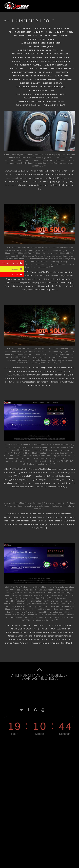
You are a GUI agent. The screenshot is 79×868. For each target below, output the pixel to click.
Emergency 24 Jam (13, 263)
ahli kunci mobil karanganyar (59, 453)
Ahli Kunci (40, 28)
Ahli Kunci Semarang (56, 65)
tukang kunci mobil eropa (50, 261)
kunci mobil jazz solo (17, 259)
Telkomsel (16, 275)
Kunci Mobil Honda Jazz (53, 87)
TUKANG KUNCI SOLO (26, 264)
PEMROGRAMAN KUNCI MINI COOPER (41, 98)
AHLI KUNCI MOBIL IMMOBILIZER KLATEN (41, 43)
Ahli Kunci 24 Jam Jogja (53, 155)
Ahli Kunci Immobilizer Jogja (54, 250)
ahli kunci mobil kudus (28, 456)
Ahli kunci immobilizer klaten (54, 450)
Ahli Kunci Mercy (43, 32)
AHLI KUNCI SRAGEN (38, 68)
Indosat (18, 269)
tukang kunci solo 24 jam (45, 264)
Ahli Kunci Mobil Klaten (25, 54)
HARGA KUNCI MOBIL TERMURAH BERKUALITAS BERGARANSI (41, 76)
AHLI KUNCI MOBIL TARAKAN (28, 65)
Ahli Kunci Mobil (64, 32)
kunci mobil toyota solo (59, 259)
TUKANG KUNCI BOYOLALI (28, 105)
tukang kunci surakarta (65, 264)
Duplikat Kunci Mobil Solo (38, 256)
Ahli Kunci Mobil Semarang (28, 57)
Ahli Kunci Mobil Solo (57, 57)
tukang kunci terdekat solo (36, 267)
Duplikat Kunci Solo (56, 506)
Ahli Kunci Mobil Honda (41, 39)
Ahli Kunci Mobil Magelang (56, 54)
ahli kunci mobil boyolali (54, 36)
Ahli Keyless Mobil (22, 28)
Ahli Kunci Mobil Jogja (41, 46)
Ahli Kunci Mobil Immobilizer (17, 157)
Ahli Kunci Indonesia (20, 32)
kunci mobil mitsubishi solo (37, 259)
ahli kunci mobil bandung (38, 604)
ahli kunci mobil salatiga (48, 456)
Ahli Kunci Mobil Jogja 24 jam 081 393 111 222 (41, 50)
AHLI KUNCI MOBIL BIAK (26, 36)
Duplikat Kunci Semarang (53, 163)
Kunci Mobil (66, 79)
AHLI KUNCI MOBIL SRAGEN (25, 61)
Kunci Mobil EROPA (53, 83)
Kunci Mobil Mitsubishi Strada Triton (37, 94)
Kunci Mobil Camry (30, 83)
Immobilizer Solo (56, 256)
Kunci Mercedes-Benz (46, 79)
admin (7, 155)
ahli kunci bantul (17, 601)
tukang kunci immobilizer (29, 261)
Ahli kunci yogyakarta (24, 72)
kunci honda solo (61, 458)
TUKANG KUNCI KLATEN (55, 105)
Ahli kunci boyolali (59, 28)
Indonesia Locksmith (21, 79)
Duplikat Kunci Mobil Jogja (31, 163)
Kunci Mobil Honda (27, 87)
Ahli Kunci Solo (17, 68)
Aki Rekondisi (46, 72)
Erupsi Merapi (63, 72)
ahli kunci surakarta (62, 68)
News (63, 94)
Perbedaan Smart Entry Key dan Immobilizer (41, 101)
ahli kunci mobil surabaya (56, 61)
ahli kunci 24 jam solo (34, 250)
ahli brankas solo (25, 598)
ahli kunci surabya (13, 163)
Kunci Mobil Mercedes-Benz (41, 90)
